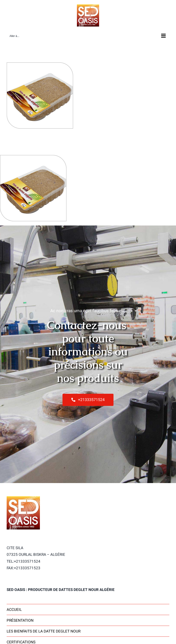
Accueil (14, 610)
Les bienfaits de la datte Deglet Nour (44, 631)
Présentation (20, 620)
